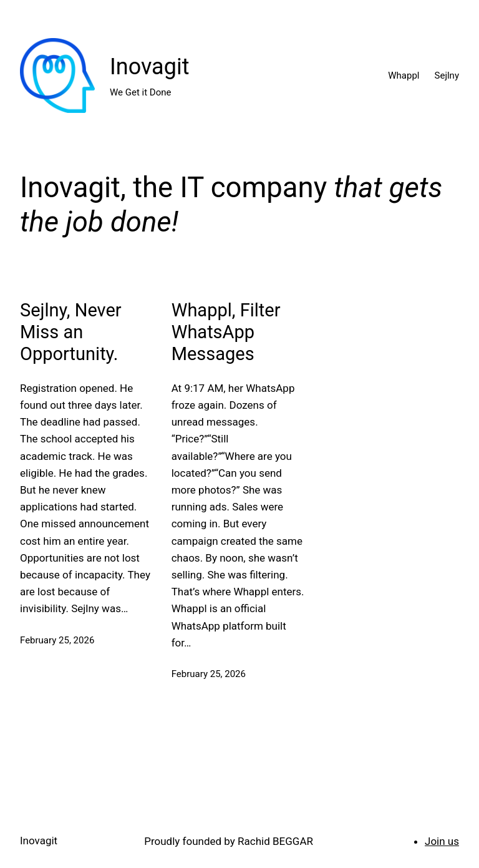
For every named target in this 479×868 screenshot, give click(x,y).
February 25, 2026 (57, 640)
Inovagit (149, 67)
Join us (442, 841)
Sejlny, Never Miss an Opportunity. (71, 332)
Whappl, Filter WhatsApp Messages (226, 332)
